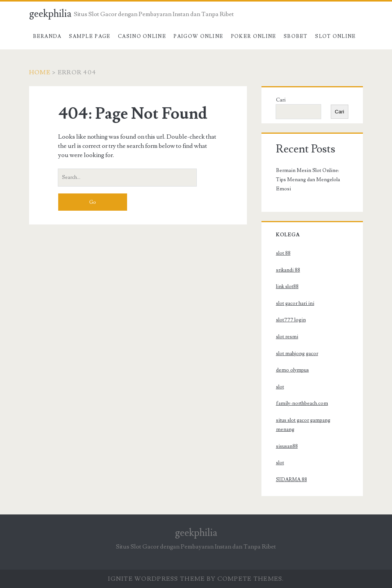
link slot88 (287, 287)
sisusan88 (287, 446)
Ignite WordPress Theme (156, 579)
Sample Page (90, 36)
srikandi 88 (288, 270)
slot (280, 387)
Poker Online (254, 36)
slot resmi (287, 337)
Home (40, 72)
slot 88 (283, 253)
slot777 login (291, 320)
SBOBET (296, 36)
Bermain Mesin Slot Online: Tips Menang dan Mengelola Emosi (308, 180)
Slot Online (335, 36)
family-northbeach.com (302, 403)
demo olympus (292, 370)
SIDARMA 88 (292, 480)
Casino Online (142, 36)
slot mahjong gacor (297, 354)
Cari (281, 100)
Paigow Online (198, 36)
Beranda (47, 36)
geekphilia (50, 14)
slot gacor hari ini (295, 303)
